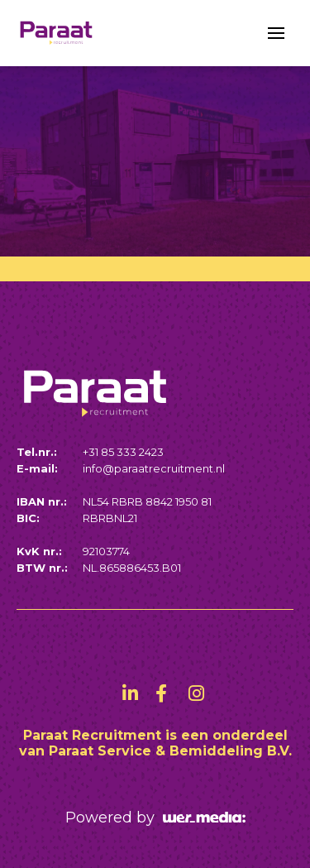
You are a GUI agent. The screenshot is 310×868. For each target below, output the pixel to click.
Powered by (155, 818)
